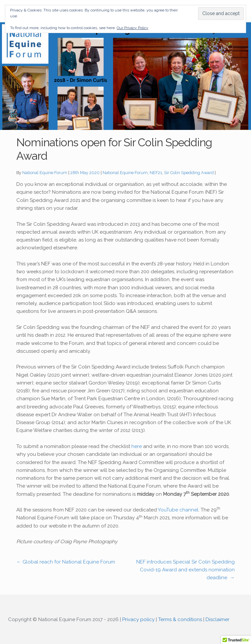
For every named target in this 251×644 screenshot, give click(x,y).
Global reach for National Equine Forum (66, 562)
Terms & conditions (180, 619)
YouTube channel (178, 510)
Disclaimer (218, 619)
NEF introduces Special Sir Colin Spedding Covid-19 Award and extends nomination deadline (185, 570)
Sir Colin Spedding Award (189, 173)
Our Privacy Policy (133, 28)
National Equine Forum (45, 173)
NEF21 (156, 173)
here (137, 446)
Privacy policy (138, 619)
